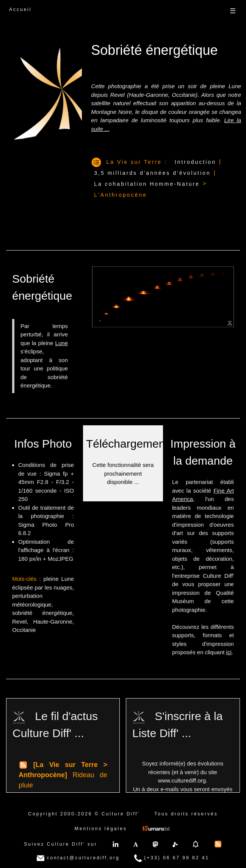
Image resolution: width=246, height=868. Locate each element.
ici (229, 652)
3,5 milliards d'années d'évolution (152, 173)
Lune (62, 343)
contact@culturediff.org (78, 858)
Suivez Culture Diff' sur (60, 844)
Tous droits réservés (186, 814)
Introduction (195, 162)
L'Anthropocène (121, 195)
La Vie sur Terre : (137, 162)
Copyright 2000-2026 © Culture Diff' (84, 814)
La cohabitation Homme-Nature (147, 184)
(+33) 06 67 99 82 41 (172, 858)
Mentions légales (101, 829)
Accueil (20, 9)
